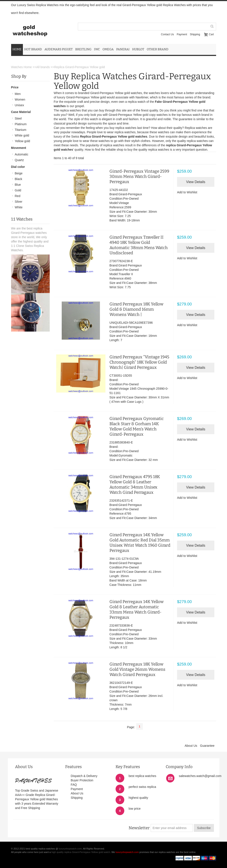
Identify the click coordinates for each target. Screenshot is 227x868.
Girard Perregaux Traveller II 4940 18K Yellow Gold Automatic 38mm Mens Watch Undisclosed (139, 245)
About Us (191, 746)
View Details (196, 182)
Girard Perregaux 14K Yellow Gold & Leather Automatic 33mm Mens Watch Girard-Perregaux (137, 609)
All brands (43, 67)
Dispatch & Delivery (84, 776)
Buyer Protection (82, 780)
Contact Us (167, 34)
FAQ (74, 785)
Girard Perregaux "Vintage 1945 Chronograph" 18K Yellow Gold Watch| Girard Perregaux (139, 362)
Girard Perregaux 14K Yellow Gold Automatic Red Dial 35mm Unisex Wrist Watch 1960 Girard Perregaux (140, 543)
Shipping (195, 34)
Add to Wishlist (187, 192)
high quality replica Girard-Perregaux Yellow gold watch (81, 852)
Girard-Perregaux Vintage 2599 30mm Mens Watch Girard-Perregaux (139, 176)
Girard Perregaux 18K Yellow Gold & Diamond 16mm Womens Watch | (136, 309)
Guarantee (207, 746)
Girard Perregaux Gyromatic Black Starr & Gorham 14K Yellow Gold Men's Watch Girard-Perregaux (137, 426)
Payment (182, 34)
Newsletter (139, 828)
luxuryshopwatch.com (70, 849)
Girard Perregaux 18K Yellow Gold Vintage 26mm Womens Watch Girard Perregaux (137, 669)
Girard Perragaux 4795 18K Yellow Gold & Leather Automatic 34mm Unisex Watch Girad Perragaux (135, 485)
